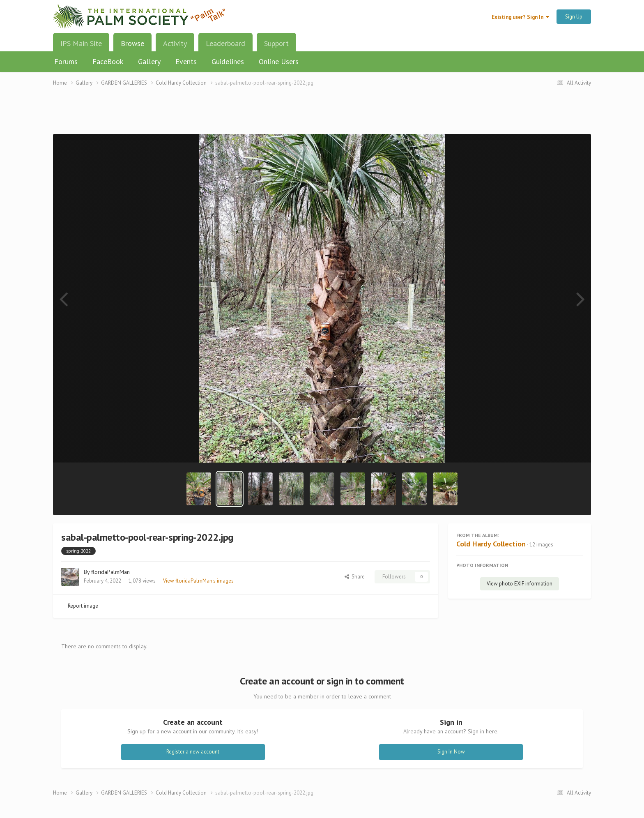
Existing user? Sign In (520, 17)
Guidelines (228, 61)
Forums (66, 61)
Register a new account (193, 752)
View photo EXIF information (520, 584)
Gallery (149, 61)
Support (276, 43)
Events (186, 61)
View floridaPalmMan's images (198, 581)
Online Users (279, 61)
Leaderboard (225, 43)
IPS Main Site (81, 43)
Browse (132, 46)
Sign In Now (451, 752)
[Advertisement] (322, 115)
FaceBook (108, 61)
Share (355, 577)
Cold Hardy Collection (491, 544)
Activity (175, 43)
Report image (83, 606)
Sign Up (574, 17)
